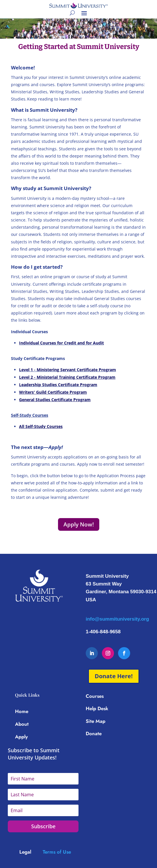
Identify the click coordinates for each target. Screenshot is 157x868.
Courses (95, 696)
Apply (21, 737)
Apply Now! (79, 524)
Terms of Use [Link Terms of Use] (57, 852)
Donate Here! (114, 676)
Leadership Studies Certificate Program (58, 385)
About (22, 724)
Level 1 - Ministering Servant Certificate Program (68, 370)
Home (22, 711)
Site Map (96, 721)
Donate (94, 734)
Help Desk (97, 708)
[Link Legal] (31, 852)
